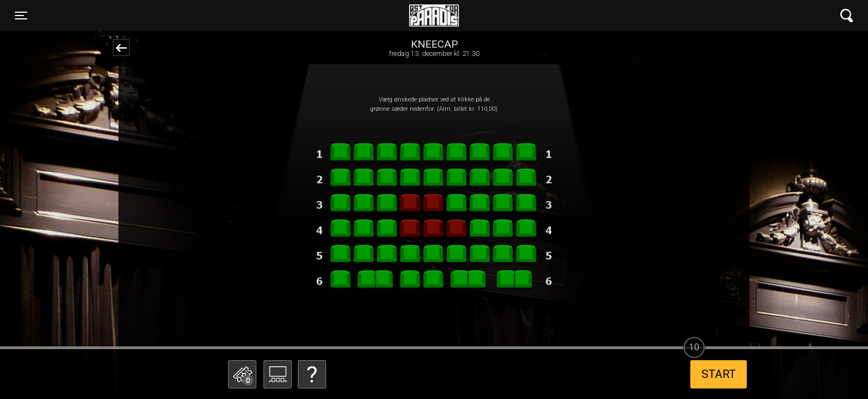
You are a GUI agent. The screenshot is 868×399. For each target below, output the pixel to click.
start (719, 374)
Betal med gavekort (309, 319)
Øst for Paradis (434, 16)
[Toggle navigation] (21, 16)
